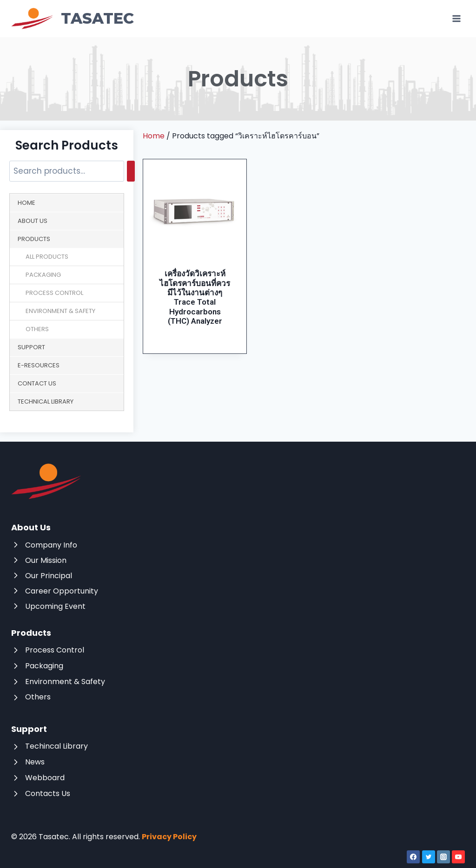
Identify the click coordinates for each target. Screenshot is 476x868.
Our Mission (46, 560)
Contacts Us (48, 793)
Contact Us (37, 383)
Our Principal (49, 576)
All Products (47, 257)
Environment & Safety (60, 311)
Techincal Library (56, 746)
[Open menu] (456, 18)
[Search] (131, 171)
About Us (33, 221)
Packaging (43, 275)
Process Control (54, 293)
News (35, 762)
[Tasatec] (73, 19)
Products (34, 239)
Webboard (45, 778)
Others (37, 329)
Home (26, 203)
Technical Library (46, 401)
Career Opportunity (62, 591)
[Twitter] (429, 857)
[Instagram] (443, 857)
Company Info (51, 545)
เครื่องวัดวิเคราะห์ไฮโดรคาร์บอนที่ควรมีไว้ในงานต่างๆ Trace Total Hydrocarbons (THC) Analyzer (195, 297)
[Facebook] (413, 857)
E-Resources (39, 365)
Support (31, 347)
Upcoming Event (55, 606)
